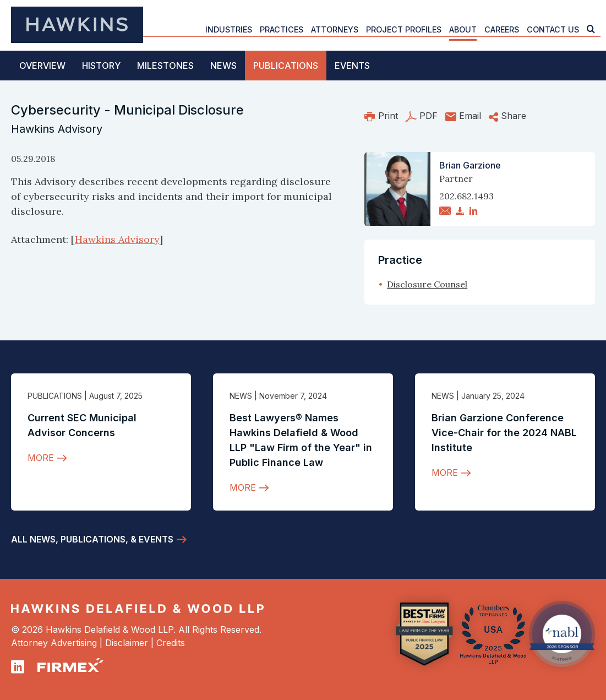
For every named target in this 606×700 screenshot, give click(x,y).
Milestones (165, 66)
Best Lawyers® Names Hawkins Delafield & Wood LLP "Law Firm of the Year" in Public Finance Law (301, 440)
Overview (42, 66)
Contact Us (553, 29)
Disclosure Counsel (427, 284)
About (463, 29)
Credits (171, 643)
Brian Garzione (470, 165)
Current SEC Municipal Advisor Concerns (82, 425)
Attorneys (335, 29)
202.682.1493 (466, 196)
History (101, 66)
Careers (502, 29)
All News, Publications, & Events (92, 539)
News (223, 66)
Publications (286, 66)
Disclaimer (127, 643)
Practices (282, 29)
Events (352, 66)
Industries (229, 29)
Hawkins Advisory (117, 239)
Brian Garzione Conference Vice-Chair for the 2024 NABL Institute (504, 433)
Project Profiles (404, 29)
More (41, 458)
